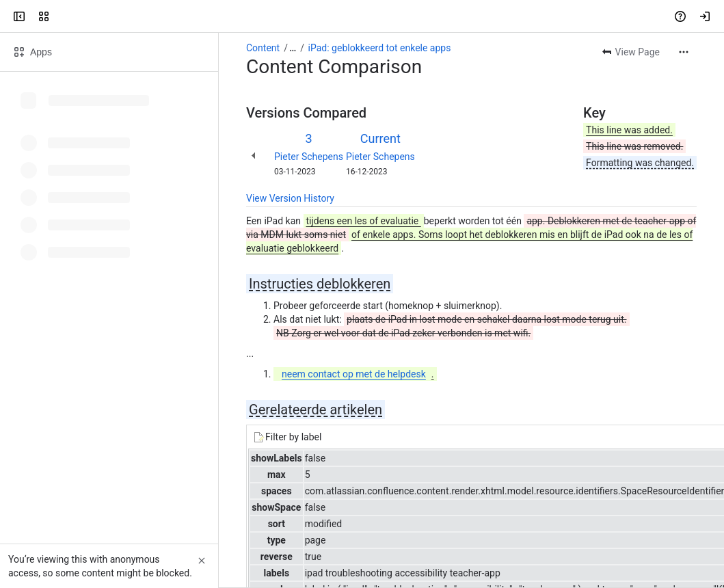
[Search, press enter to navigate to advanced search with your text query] (359, 16)
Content (263, 48)
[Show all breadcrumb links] (293, 48)
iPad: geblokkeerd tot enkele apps (380, 48)
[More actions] (684, 52)
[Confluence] (63, 16)
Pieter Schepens (309, 157)
